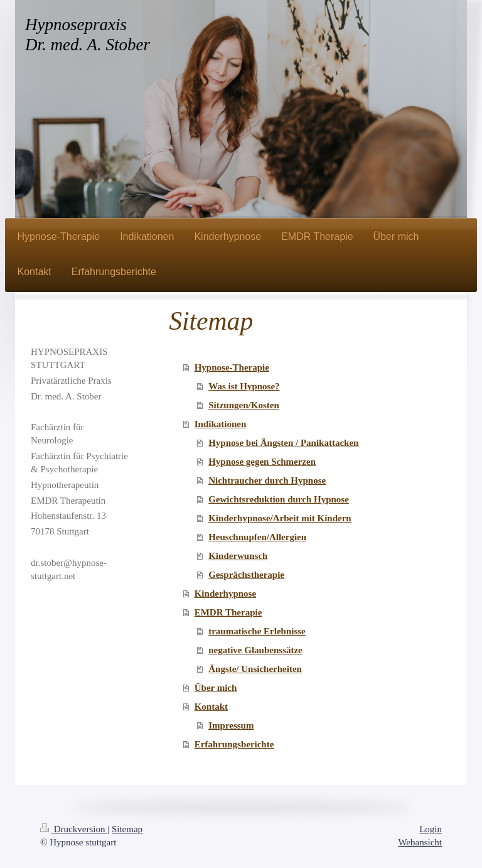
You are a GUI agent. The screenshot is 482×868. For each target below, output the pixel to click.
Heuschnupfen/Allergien (257, 537)
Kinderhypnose (225, 594)
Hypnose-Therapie (232, 367)
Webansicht (420, 842)
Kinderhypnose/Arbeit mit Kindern (280, 518)
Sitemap (127, 829)
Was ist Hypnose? (244, 386)
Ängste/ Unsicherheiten (255, 669)
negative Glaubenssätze (255, 650)
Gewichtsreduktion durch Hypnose (279, 499)
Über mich (216, 688)
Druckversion (74, 829)
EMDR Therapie (228, 612)
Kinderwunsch (238, 556)
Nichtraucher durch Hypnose (267, 480)
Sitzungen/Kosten (244, 405)
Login (431, 829)
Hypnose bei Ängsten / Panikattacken (283, 443)
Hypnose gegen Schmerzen (262, 462)
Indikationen (221, 424)
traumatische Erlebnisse (257, 631)
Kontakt (211, 707)
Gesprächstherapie (246, 575)
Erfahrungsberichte (234, 744)
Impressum (231, 725)
